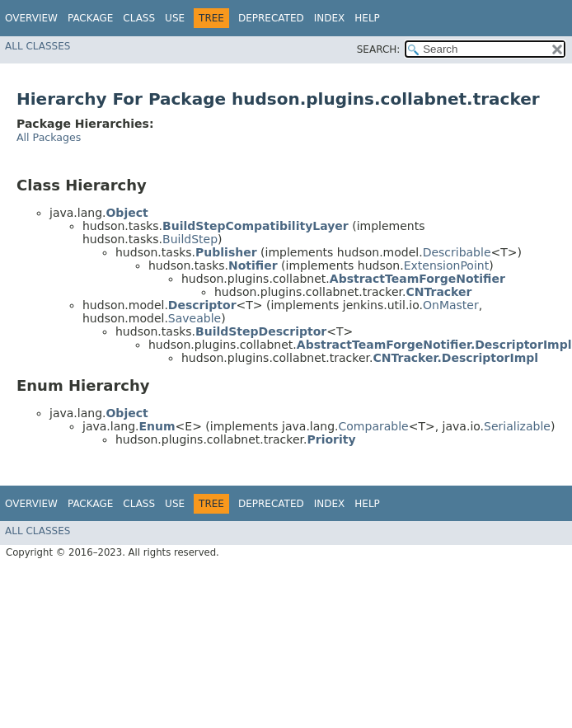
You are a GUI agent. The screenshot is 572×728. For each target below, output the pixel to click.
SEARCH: (379, 49)
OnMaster (451, 305)
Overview (31, 18)
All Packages (49, 137)
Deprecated (271, 18)
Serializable (517, 426)
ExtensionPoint (447, 265)
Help (367, 18)
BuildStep (190, 239)
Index (330, 18)
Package (90, 18)
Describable (457, 252)
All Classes (38, 46)
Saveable (195, 318)
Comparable (374, 426)
